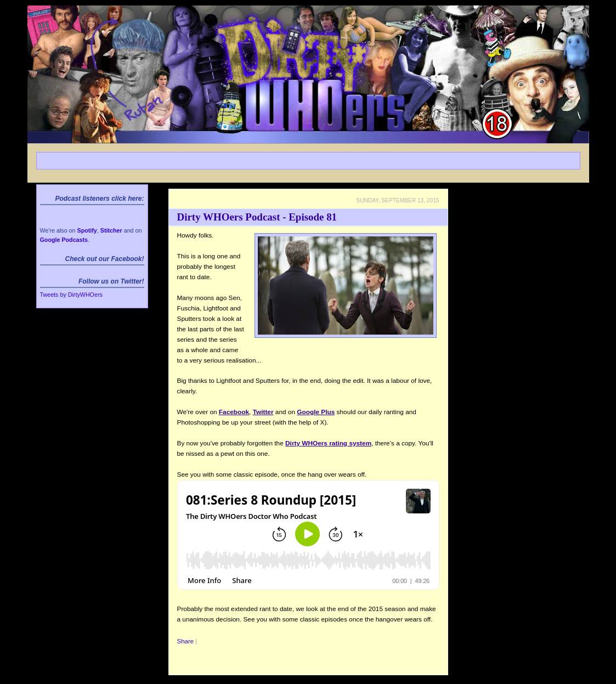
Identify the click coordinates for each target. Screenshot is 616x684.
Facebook (234, 412)
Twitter (263, 412)
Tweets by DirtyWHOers (71, 295)
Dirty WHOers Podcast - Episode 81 (257, 217)
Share (186, 641)
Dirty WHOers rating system (328, 443)
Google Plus (316, 412)
